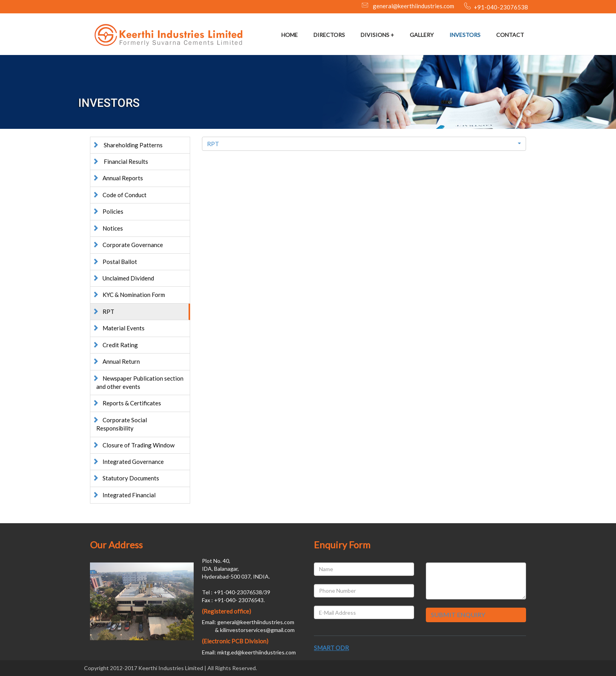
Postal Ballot (115, 262)
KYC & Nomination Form (129, 295)
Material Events (118, 328)
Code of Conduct (119, 195)
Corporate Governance (128, 245)
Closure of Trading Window (133, 445)
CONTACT (510, 35)
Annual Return (116, 361)
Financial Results (120, 161)
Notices (108, 228)
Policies (108, 211)
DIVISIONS (375, 35)
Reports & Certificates (127, 403)
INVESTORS (465, 35)
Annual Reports (118, 178)
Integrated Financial (124, 495)
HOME (290, 35)
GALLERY (422, 35)
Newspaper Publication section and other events (138, 382)
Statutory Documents (126, 478)
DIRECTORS (329, 35)
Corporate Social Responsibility (120, 424)
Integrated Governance (128, 462)
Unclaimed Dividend (123, 278)
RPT (103, 311)
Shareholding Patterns (127, 145)
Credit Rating (115, 345)
